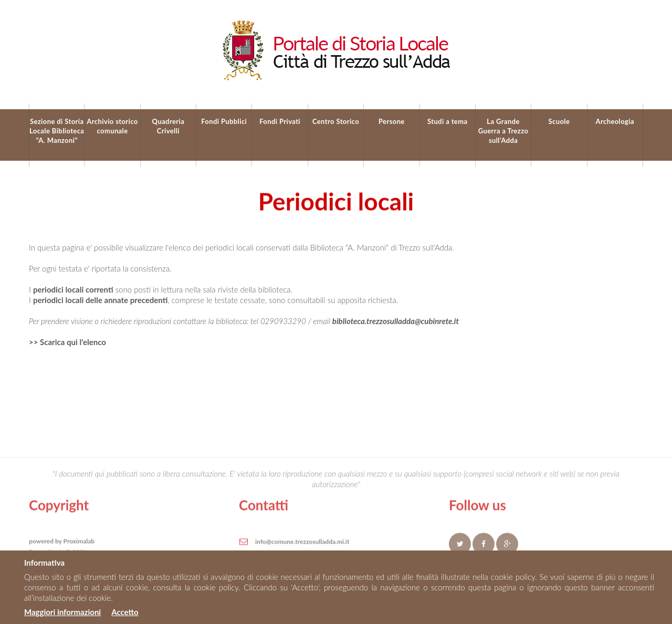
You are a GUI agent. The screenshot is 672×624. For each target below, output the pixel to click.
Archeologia (615, 121)
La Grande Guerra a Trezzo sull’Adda (503, 131)
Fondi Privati (280, 121)
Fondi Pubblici (224, 121)
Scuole (559, 121)
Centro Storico (336, 121)
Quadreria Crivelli (169, 126)
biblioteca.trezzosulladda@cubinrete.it (396, 321)
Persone (392, 121)
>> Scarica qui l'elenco (67, 342)
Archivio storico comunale (112, 126)
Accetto (125, 612)
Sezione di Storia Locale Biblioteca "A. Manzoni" (57, 131)
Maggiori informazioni (62, 612)
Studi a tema (448, 121)
